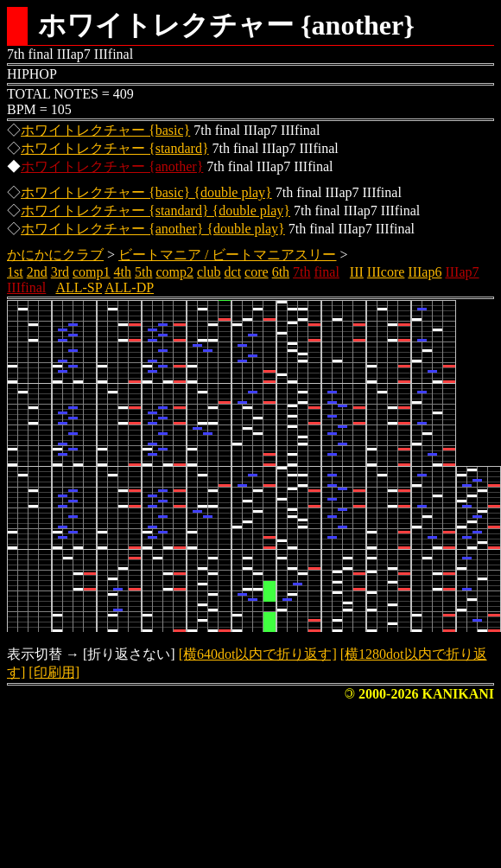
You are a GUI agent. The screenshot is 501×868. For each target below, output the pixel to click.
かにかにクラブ (55, 255)
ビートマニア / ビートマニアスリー (227, 255)
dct (233, 272)
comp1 (92, 272)
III (357, 272)
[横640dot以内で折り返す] (258, 654)
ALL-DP (129, 287)
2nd (37, 272)
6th (281, 272)
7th (301, 272)
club (209, 272)
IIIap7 (462, 272)
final (327, 272)
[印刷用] (54, 672)
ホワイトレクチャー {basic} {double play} (146, 192)
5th (143, 272)
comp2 (174, 272)
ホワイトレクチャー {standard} (115, 148)
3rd (60, 272)
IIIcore (386, 272)
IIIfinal (26, 287)
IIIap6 (425, 272)
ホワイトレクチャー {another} (112, 166)
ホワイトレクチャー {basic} (105, 130)
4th (123, 272)
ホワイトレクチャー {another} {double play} (153, 229)
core (257, 272)
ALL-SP (79, 287)
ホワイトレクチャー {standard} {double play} (155, 211)
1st (15, 272)
